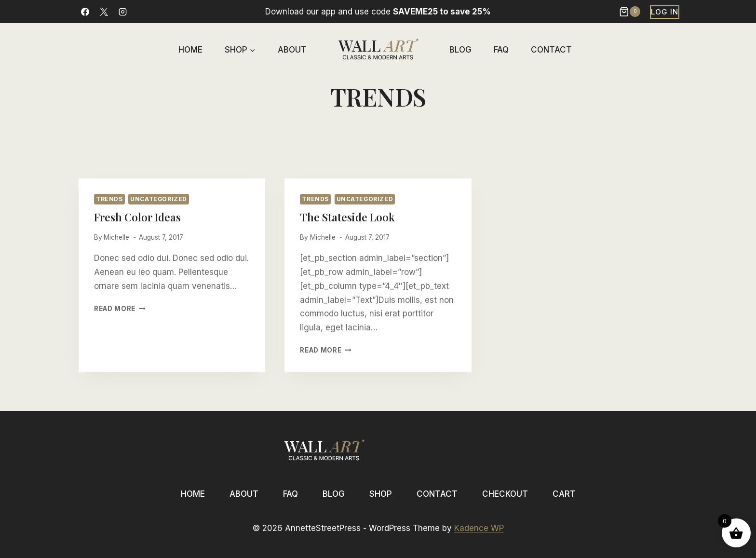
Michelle (116, 237)
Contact (551, 50)
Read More (120, 309)
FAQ (501, 50)
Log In (665, 12)
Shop (381, 494)
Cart (564, 494)
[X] (104, 12)
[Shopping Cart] (631, 12)
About (292, 50)
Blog (460, 50)
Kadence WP (479, 528)
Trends (109, 199)
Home (190, 50)
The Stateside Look (347, 217)
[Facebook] (85, 12)
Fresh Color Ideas (137, 217)
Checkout (505, 494)
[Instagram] (122, 12)
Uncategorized (159, 199)
